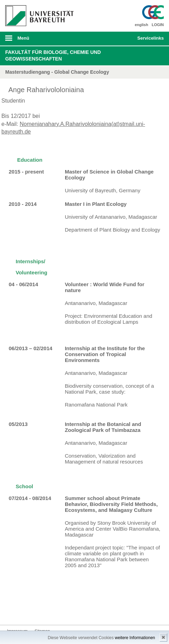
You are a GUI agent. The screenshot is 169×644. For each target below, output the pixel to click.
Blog (57, 612)
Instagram (35, 612)
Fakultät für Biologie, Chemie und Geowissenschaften (53, 56)
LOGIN (158, 25)
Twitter (24, 612)
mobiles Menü (37, 40)
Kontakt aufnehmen (68, 612)
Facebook (13, 612)
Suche (117, 39)
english (142, 25)
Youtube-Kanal (46, 612)
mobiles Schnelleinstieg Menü (148, 40)
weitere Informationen (135, 638)
